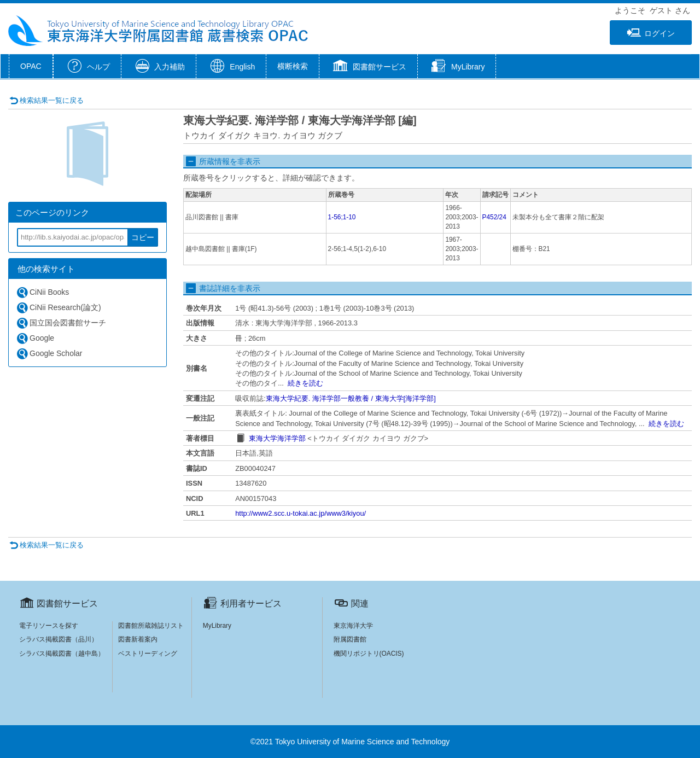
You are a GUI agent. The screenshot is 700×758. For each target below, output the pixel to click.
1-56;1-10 (342, 217)
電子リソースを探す (49, 626)
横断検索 (293, 66)
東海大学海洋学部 (277, 438)
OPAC (31, 66)
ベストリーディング (148, 654)
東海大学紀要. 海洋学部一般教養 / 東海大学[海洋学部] (351, 398)
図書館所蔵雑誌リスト (151, 626)
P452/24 (494, 217)
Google (35, 338)
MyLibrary (217, 626)
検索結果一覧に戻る (46, 100)
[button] (368, 67)
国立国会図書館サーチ (61, 323)
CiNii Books (42, 292)
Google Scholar (49, 354)
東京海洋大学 (353, 626)
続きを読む (305, 383)
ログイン (651, 33)
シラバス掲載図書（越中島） (62, 654)
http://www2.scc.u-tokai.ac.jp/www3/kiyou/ (301, 513)
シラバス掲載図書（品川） (59, 639)
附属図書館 (350, 639)
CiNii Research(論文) (59, 308)
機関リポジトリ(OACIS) (369, 654)
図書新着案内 (138, 639)
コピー (143, 237)
